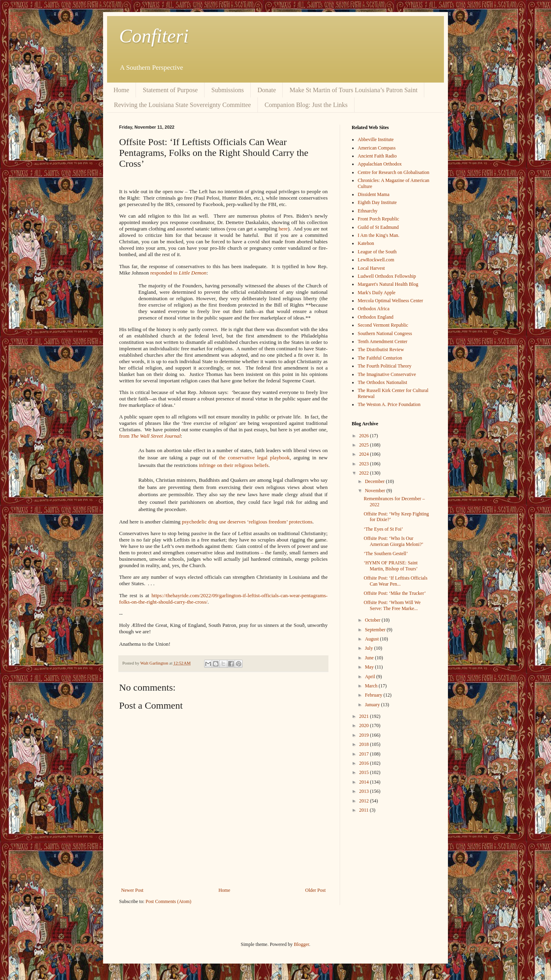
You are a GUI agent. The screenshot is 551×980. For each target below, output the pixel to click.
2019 (365, 735)
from (150, 436)
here (283, 229)
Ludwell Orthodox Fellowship (387, 276)
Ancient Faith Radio (377, 156)
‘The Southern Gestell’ (386, 554)
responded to (178, 273)
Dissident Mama (374, 194)
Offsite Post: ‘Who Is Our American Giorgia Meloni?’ (394, 541)
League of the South (377, 252)
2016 (365, 763)
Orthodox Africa (374, 309)
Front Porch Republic (378, 219)
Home (121, 90)
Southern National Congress (385, 333)
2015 (365, 772)
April (371, 677)
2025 (365, 445)
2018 (365, 744)
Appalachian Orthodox (380, 164)
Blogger (302, 944)
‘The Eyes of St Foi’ (383, 529)
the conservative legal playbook (254, 458)
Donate (267, 90)
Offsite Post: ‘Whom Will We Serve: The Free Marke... (392, 605)
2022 (365, 473)
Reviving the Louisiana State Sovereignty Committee (182, 105)
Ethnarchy (368, 211)
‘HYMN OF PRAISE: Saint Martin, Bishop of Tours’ (391, 566)
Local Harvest (371, 268)
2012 (365, 801)
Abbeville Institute (376, 139)
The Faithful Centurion (380, 358)
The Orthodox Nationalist (382, 382)
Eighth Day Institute (377, 202)
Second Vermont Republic (383, 325)
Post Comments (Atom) (168, 901)
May (370, 667)
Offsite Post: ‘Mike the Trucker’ (395, 593)
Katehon (366, 243)
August (373, 639)
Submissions (228, 90)
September (376, 630)
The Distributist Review (381, 350)
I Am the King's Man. (379, 235)
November (376, 491)
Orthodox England (376, 317)
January (373, 705)
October (373, 620)
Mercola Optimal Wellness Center (390, 301)
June (370, 658)
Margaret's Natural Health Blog (388, 284)
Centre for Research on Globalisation (394, 172)
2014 (365, 782)
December (375, 481)
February (374, 695)
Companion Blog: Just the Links (306, 105)
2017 (365, 754)
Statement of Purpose (170, 90)
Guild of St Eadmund (378, 227)
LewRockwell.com (376, 260)
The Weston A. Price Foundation (389, 404)
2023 (365, 464)
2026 (365, 436)
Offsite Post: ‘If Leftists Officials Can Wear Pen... (396, 581)
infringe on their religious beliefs (234, 465)
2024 (365, 454)
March (372, 686)
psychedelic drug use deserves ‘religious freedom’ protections (247, 522)
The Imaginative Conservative (387, 374)
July (370, 648)
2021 (365, 716)
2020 (365, 725)
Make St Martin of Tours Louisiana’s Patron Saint (353, 90)
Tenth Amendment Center (383, 341)
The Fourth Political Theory (385, 366)
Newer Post (132, 890)
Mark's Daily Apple (377, 293)
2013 (365, 791)
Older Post (315, 890)
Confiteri (154, 36)
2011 (365, 810)
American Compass (377, 148)
